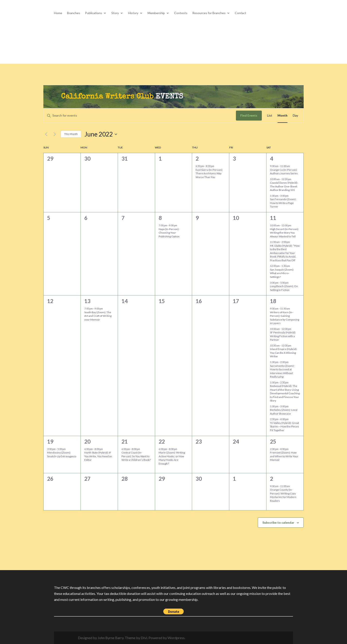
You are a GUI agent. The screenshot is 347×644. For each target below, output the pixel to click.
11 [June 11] (273, 218)
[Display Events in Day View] (295, 116)
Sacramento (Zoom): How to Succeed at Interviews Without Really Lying (282, 371)
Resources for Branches (209, 13)
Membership (156, 13)
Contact (241, 13)
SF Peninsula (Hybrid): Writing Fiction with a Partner (283, 336)
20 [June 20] (87, 441)
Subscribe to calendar (278, 522)
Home (58, 13)
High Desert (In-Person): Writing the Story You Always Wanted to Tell (284, 233)
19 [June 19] (50, 441)
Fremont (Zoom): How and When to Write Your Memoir (284, 456)
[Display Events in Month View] (282, 116)
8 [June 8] (160, 218)
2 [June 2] (197, 159)
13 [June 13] (87, 301)
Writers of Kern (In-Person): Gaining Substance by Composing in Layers (285, 318)
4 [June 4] (272, 159)
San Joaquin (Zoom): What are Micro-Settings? (282, 273)
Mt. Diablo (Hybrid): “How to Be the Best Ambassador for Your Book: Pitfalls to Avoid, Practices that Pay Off (285, 253)
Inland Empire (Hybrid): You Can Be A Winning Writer (284, 353)
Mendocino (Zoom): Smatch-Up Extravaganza (62, 454)
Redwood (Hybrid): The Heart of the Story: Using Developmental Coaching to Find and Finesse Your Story (285, 393)
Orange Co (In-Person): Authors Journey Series (284, 172)
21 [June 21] (125, 441)
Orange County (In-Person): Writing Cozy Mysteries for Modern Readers (283, 495)
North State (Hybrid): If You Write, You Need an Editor (98, 456)
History (133, 13)
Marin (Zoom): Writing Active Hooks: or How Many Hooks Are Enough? (172, 458)
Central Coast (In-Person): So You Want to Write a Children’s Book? (136, 456)
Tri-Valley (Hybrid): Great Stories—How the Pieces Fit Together (284, 427)
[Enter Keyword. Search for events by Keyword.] (140, 116)
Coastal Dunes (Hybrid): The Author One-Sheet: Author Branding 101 (284, 186)
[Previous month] (46, 134)
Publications (93, 13)
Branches (74, 13)
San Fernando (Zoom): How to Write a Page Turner (283, 203)
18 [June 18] (273, 301)
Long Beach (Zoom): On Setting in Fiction (284, 288)
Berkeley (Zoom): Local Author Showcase (284, 412)
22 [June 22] (162, 441)
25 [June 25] (273, 441)
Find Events (249, 115)
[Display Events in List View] (270, 116)
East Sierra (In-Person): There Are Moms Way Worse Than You (209, 173)
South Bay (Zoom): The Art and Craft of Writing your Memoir (98, 316)
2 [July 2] (272, 479)
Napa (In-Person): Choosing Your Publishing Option (169, 233)
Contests (181, 13)
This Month (71, 134)
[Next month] (55, 134)
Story (115, 13)
